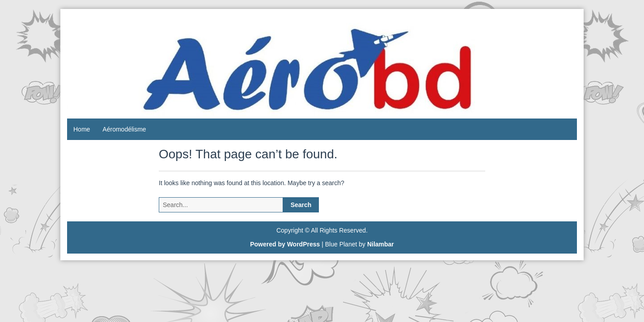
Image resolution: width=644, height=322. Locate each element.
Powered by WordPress (285, 244)
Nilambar (381, 244)
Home (82, 129)
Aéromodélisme (124, 129)
